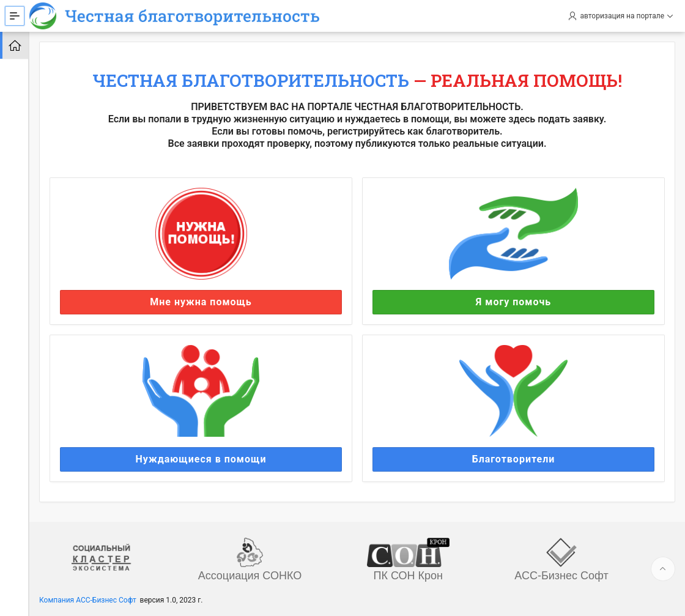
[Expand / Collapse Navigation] (15, 16)
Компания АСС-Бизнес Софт (88, 600)
